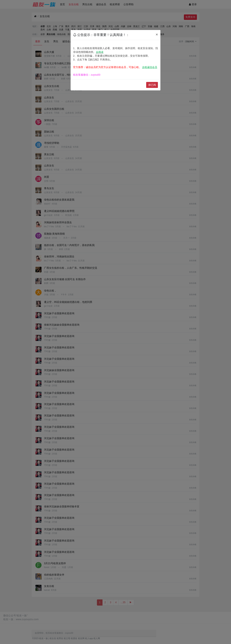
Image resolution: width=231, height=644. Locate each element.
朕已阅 (152, 85)
